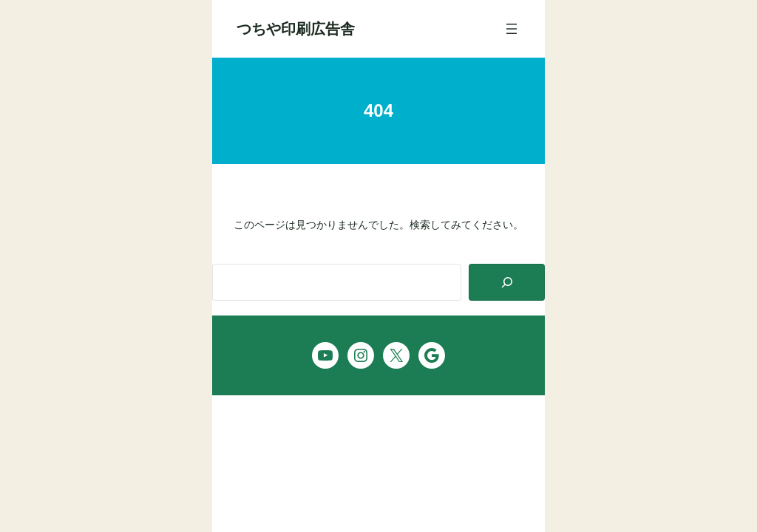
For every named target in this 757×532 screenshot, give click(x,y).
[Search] (507, 283)
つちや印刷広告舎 (296, 29)
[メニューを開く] (512, 29)
